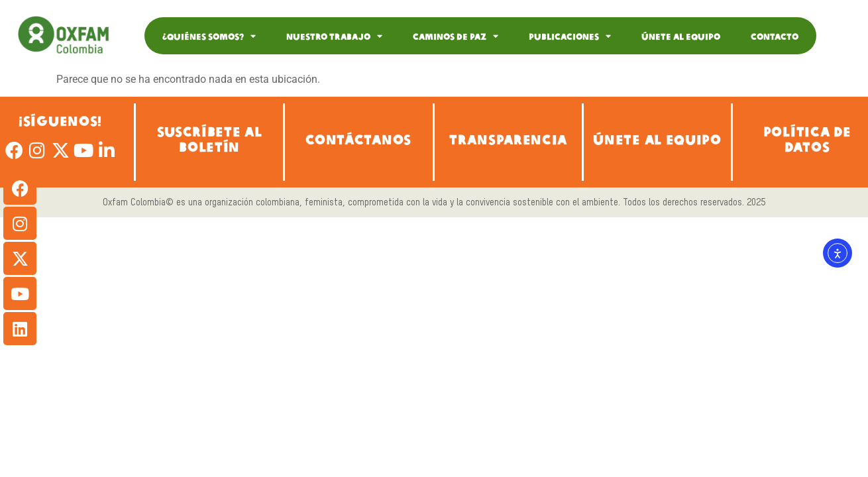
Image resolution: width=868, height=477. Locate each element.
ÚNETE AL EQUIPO (657, 139)
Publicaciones (570, 36)
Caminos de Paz (456, 36)
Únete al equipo (681, 36)
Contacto (775, 36)
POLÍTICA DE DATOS (807, 138)
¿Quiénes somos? (209, 36)
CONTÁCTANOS (359, 139)
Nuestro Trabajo (334, 36)
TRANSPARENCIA (508, 139)
